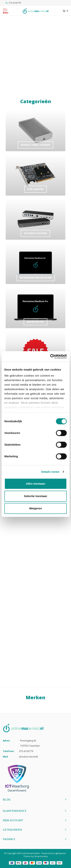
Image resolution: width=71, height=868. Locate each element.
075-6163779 (13, 3)
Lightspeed (60, 853)
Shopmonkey (41, 856)
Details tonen (50, 472)
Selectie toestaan (35, 496)
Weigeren (35, 508)
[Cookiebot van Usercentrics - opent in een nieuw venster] (51, 356)
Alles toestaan (36, 484)
